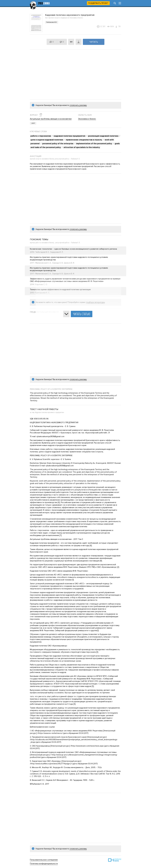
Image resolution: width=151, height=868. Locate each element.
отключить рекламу (78, 105)
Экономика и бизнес (87, 119)
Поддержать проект (98, 3)
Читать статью (82, 314)
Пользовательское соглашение (44, 860)
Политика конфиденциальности (44, 864)
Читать (94, 42)
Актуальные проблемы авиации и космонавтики (51, 119)
